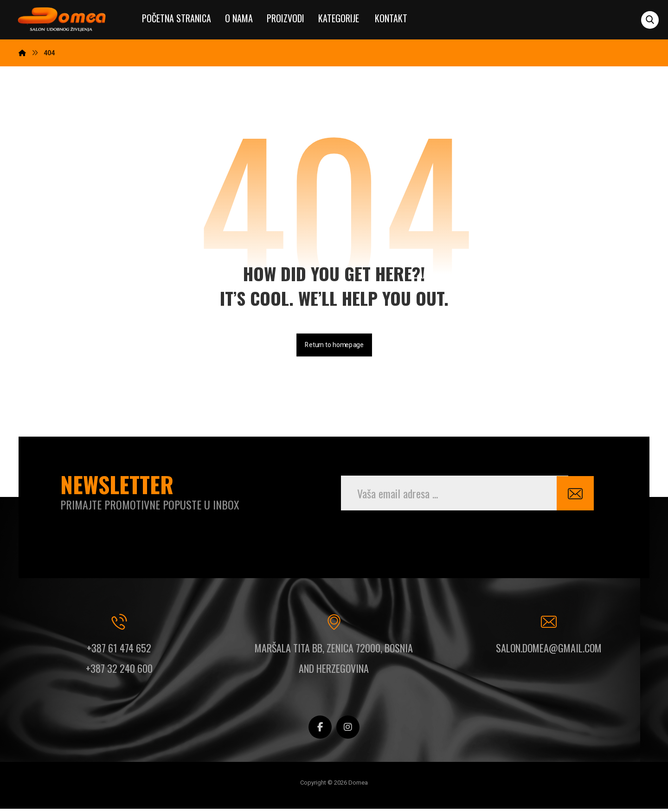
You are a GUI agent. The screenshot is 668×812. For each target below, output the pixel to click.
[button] (650, 20)
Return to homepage (334, 346)
